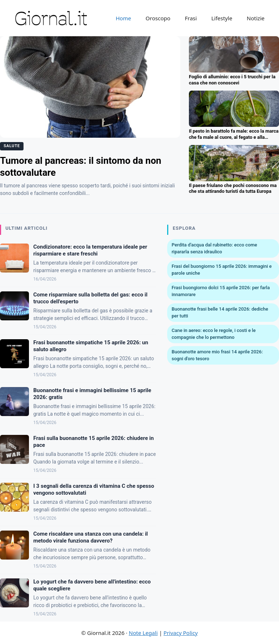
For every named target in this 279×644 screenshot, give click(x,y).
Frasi (191, 18)
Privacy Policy (181, 633)
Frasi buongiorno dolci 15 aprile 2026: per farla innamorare (221, 291)
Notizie (256, 18)
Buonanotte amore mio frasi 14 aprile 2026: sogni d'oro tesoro (217, 355)
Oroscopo (158, 18)
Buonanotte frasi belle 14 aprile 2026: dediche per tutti (220, 313)
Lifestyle (222, 18)
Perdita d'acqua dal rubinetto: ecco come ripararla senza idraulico (214, 248)
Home (124, 18)
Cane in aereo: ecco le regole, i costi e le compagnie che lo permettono (214, 334)
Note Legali (143, 633)
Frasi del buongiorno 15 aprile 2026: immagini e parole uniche (221, 270)
